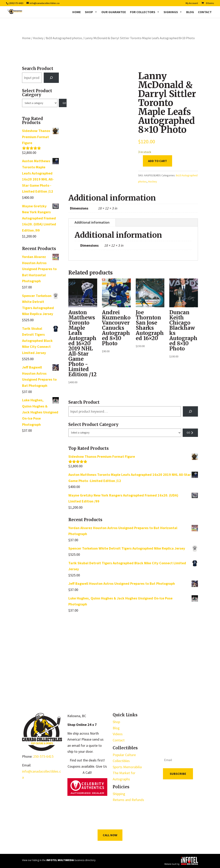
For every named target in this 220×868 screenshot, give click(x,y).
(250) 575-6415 (16, 3)
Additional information (92, 222)
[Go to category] (63, 103)
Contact (205, 12)
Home (77, 12)
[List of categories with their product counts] (40, 103)
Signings (173, 12)
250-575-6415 (43, 756)
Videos (118, 734)
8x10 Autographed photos (64, 38)
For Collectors (145, 12)
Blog (190, 12)
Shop (91, 12)
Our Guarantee (114, 12)
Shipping (119, 794)
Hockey (38, 38)
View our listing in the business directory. (59, 860)
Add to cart (157, 161)
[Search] (51, 78)
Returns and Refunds (128, 800)
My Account (192, 3)
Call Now (110, 835)
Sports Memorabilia (127, 767)
